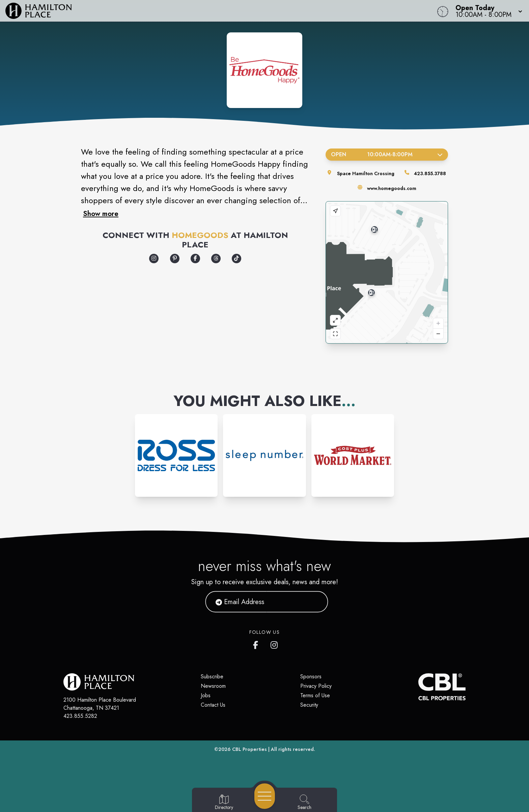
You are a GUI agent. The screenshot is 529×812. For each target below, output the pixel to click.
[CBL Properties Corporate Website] (418, 687)
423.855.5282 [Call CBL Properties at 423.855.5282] (80, 716)
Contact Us (213, 705)
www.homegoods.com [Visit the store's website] (392, 188)
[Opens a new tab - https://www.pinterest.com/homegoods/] (175, 259)
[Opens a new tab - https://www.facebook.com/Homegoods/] (195, 259)
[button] (487, 10)
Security (309, 705)
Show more (101, 214)
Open (387, 154)
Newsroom (213, 686)
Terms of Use (315, 695)
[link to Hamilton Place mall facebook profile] (257, 644)
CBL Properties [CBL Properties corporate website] (249, 749)
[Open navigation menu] (265, 796)
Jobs (206, 695)
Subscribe (212, 676)
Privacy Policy (316, 686)
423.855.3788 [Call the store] (430, 173)
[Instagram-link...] (176, 455)
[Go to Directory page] (224, 803)
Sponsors (311, 676)
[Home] (200, 10)
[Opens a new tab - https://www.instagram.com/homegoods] (154, 259)
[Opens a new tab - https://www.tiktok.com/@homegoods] (236, 259)
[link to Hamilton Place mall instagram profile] (275, 644)
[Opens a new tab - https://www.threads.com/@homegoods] (216, 259)
